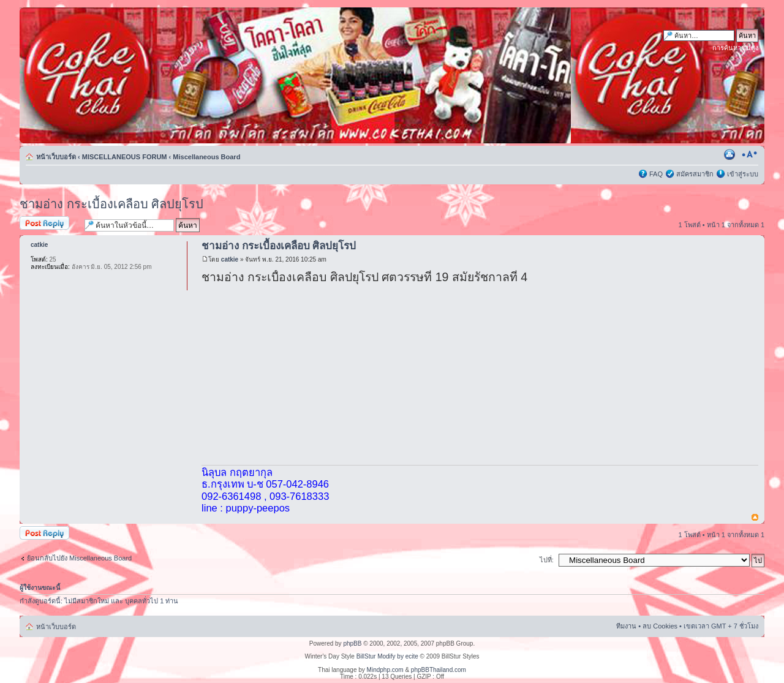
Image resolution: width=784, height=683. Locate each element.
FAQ (656, 174)
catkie (230, 259)
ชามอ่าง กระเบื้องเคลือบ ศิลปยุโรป (111, 204)
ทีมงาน (626, 626)
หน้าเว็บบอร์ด (56, 157)
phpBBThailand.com (439, 670)
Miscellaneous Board (206, 157)
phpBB (352, 643)
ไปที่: (547, 560)
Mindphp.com (385, 670)
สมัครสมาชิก (695, 174)
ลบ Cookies (660, 626)
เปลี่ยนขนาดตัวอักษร (749, 154)
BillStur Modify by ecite (387, 656)
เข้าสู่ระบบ (743, 174)
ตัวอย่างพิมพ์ (731, 154)
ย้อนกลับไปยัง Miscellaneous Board (79, 558)
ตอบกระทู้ (49, 224)
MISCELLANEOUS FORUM (125, 157)
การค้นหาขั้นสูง (735, 48)
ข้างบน (755, 518)
